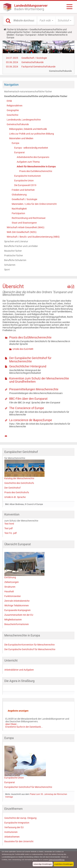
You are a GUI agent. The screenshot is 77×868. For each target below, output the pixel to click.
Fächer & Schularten (17, 29)
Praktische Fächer (14, 255)
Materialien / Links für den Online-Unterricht (34, 204)
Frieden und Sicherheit (23, 190)
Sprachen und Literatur (16, 241)
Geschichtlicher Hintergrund (28, 366)
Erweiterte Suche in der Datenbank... (24, 727)
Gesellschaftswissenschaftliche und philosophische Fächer (36, 96)
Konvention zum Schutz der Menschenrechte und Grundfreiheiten (39, 380)
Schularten (10, 265)
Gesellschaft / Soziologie (34, 58)
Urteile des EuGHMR (23, 349)
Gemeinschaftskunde (43, 32)
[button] (46, 21)
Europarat (31, 35)
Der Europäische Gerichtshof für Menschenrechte (30, 360)
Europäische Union (24, 181)
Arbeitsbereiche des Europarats (33, 157)
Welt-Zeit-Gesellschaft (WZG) (22, 232)
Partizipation (18, 213)
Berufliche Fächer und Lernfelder (21, 246)
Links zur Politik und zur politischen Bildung (32, 134)
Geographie (13, 110)
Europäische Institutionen (28, 176)
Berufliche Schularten (15, 260)
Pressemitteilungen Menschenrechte (34, 389)
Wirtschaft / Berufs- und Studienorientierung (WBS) (33, 237)
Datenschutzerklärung (56, 860)
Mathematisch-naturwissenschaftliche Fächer (28, 92)
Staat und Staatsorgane (24, 223)
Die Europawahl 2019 (25, 185)
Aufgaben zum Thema (28, 162)
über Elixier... (12, 724)
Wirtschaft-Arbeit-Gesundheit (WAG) (26, 227)
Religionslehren (15, 106)
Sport (7, 270)
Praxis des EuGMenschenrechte (36, 171)
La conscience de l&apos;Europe (31, 420)
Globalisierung (19, 195)
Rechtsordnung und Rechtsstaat (29, 218)
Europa (20, 35)
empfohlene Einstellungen (64, 864)
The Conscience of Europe (27, 408)
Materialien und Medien (21, 138)
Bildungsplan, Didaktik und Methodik (28, 129)
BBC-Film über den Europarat (28, 399)
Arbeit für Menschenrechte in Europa (36, 166)
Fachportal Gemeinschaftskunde (38, 67)
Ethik (9, 101)
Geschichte (12, 115)
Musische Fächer (13, 251)
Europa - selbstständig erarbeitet (31, 148)
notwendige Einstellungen (43, 864)
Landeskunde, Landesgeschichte (24, 120)
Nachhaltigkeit (19, 209)
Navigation (11, 85)
